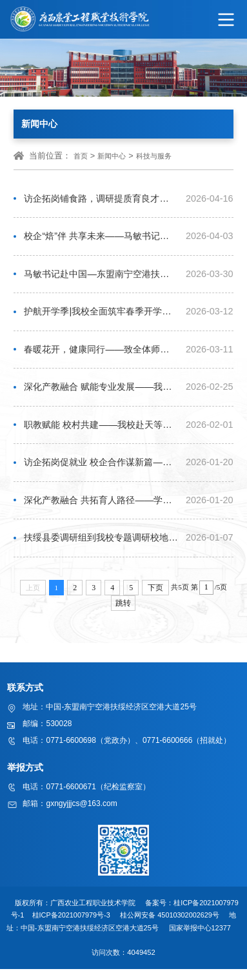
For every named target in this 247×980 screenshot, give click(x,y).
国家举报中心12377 (202, 939)
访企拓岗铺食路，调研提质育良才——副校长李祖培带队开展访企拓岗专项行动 (101, 199)
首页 (81, 156)
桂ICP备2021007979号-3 (71, 926)
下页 (155, 598)
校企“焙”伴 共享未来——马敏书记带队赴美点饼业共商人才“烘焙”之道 (101, 238)
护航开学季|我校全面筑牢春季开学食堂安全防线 (101, 315)
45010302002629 (186, 926)
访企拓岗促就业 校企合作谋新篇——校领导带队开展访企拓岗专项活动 (101, 470)
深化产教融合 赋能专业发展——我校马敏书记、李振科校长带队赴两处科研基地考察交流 (101, 393)
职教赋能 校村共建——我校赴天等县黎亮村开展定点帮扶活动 (101, 432)
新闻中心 (112, 156)
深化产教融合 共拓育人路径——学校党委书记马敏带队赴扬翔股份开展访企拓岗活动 (101, 509)
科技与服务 (154, 156)
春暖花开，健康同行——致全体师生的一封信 (101, 354)
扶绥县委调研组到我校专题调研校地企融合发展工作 (101, 548)
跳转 (123, 613)
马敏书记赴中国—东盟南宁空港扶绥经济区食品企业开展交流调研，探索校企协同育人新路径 (101, 276)
